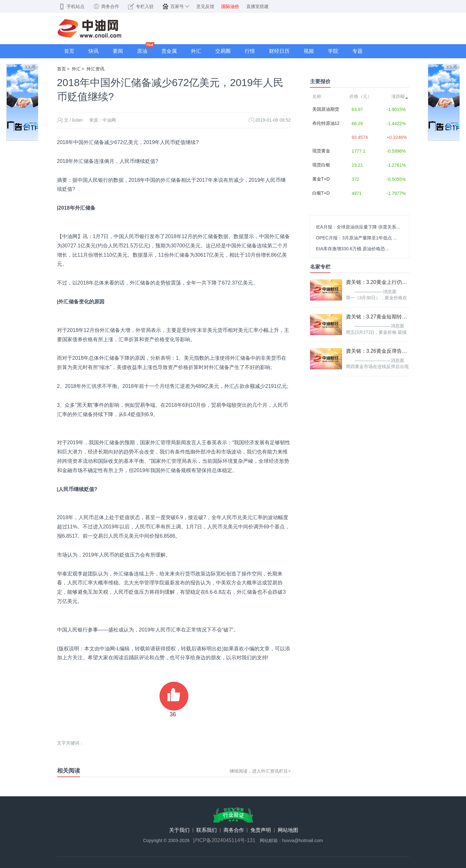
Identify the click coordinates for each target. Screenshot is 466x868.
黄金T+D (321, 179)
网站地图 (288, 830)
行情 (250, 51)
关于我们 (179, 830)
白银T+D (321, 193)
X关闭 (30, 67)
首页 (69, 51)
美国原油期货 (326, 109)
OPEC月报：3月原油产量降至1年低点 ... (357, 238)
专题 (357, 51)
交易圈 (223, 51)
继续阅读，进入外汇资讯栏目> (260, 771)
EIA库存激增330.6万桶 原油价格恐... (352, 249)
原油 (142, 51)
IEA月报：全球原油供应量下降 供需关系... (358, 227)
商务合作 (234, 830)
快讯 (94, 51)
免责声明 (261, 830)
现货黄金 (321, 151)
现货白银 (321, 165)
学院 (333, 51)
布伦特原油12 (326, 123)
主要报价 (320, 81)
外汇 (196, 51)
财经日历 (279, 51)
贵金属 (169, 51)
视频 (309, 51)
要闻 (118, 51)
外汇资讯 (95, 69)
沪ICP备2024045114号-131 (224, 840)
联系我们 (207, 830)
